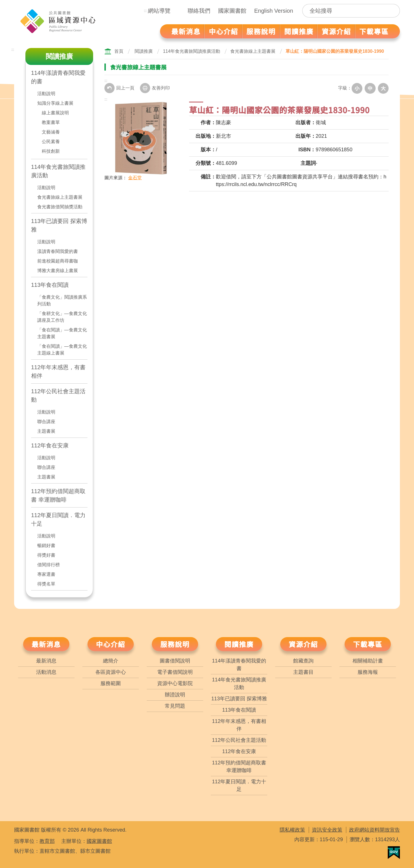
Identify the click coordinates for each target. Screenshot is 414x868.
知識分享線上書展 (55, 103)
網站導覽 (159, 11)
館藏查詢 (303, 661)
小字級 (359, 88)
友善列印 (155, 88)
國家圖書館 (232, 11)
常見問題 (175, 706)
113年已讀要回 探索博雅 (59, 225)
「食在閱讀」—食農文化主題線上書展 (62, 350)
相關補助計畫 (368, 661)
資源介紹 (303, 644)
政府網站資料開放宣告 (374, 830)
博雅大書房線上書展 (58, 271)
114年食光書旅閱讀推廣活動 (58, 171)
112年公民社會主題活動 (58, 395)
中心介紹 (111, 644)
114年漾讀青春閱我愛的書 (58, 77)
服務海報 (368, 672)
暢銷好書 (46, 545)
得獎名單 (46, 584)
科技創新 (51, 151)
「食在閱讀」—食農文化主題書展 (62, 333)
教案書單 (51, 122)
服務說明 (175, 644)
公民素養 (51, 142)
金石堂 (135, 177)
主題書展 (46, 431)
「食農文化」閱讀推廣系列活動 (62, 300)
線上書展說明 (55, 113)
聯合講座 (46, 422)
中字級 (371, 88)
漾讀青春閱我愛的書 (58, 251)
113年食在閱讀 (50, 285)
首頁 (119, 51)
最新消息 (46, 644)
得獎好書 (46, 555)
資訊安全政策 (327, 830)
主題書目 (303, 672)
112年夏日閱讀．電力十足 (58, 519)
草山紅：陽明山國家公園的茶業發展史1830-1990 (335, 51)
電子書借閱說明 (175, 672)
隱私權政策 (292, 830)
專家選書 (46, 574)
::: (145, 11)
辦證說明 (175, 695)
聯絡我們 (199, 11)
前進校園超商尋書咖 (58, 261)
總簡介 (111, 661)
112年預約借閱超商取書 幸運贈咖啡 (58, 495)
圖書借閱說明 (175, 661)
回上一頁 (119, 88)
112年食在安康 (50, 445)
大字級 (384, 88)
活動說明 (46, 94)
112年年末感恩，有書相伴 (58, 371)
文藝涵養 (51, 132)
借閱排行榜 (49, 565)
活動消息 (46, 672)
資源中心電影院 (175, 683)
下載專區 (368, 644)
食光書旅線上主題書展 (60, 197)
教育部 (47, 841)
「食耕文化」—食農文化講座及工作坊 (62, 317)
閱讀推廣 (144, 51)
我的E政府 (394, 853)
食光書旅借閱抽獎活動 (60, 207)
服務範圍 (111, 683)
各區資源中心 (111, 672)
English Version (274, 11)
